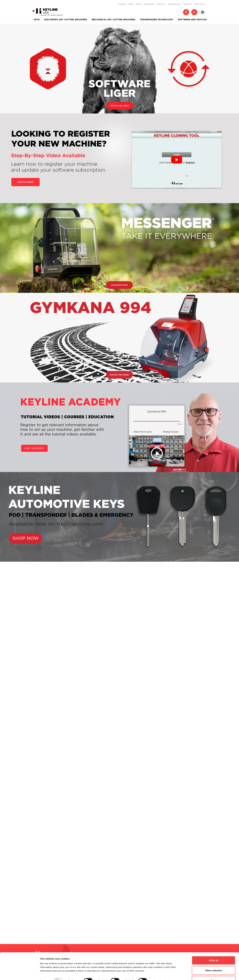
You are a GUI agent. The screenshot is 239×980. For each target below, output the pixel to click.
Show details (160, 972)
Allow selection (213, 962)
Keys (37, 20)
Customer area (174, 4)
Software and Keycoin (192, 20)
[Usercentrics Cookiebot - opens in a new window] (20, 974)
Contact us (187, 4)
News (131, 4)
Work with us (200, 4)
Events (139, 4)
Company (122, 4)
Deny (214, 972)
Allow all (214, 952)
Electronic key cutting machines (66, 20)
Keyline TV (161, 4)
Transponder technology (157, 20)
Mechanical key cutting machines (114, 20)
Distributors (149, 4)
